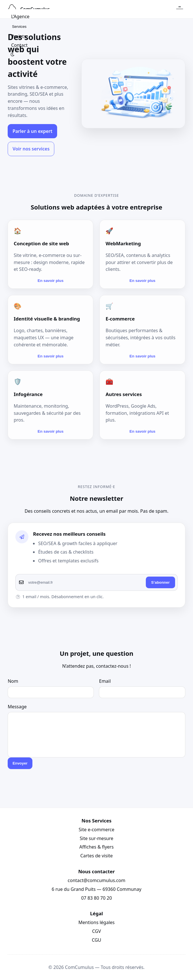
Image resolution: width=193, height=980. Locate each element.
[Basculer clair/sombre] (12, 54)
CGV (96, 931)
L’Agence (20, 16)
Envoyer (20, 763)
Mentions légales (97, 922)
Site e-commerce (96, 830)
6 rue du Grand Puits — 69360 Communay (97, 889)
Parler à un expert (32, 131)
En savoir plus (50, 281)
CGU (96, 940)
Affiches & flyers (96, 847)
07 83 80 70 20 (96, 898)
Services (19, 27)
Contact (19, 45)
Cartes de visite (96, 856)
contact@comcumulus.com (96, 880)
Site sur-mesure (96, 838)
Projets (18, 36)
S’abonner (160, 582)
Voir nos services (31, 149)
